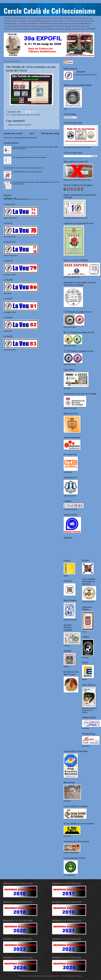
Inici (32, 133)
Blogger (79, 976)
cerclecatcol (81, 72)
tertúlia (37, 115)
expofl (31, 199)
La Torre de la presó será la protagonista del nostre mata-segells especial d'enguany (35, 148)
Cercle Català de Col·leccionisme (50, 11)
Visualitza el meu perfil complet (85, 75)
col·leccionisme (17, 115)
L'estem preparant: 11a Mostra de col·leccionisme (29, 157)
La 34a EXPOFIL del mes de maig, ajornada (27, 172)
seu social (26, 115)
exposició (22, 199)
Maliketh (58, 976)
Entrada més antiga (50, 133)
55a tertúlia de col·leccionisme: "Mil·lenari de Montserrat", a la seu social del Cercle (36, 183)
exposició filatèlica (40, 199)
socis (32, 115)
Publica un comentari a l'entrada (20, 125)
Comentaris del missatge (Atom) (25, 138)
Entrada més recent (13, 133)
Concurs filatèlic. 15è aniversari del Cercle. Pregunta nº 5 (24, 168)
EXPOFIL (8, 199)
